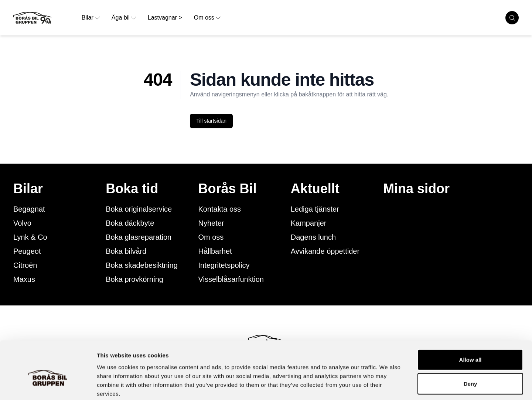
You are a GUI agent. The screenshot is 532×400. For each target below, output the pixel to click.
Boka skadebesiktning (142, 265)
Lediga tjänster (315, 209)
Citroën (25, 265)
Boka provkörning (134, 279)
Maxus (24, 279)
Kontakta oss (219, 209)
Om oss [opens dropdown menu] (207, 18)
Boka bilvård (126, 251)
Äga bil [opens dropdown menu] (124, 18)
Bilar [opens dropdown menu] (91, 18)
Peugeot (27, 251)
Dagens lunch (313, 237)
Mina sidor (416, 189)
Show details (388, 385)
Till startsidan (211, 121)
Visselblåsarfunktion (231, 279)
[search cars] (512, 18)
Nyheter (211, 223)
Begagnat (29, 209)
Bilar (28, 189)
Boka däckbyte (130, 223)
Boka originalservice (139, 209)
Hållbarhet (215, 251)
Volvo (22, 223)
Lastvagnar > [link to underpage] (165, 18)
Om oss (211, 237)
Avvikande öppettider (325, 251)
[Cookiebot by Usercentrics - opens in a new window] (48, 386)
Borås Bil (227, 189)
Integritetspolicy (224, 265)
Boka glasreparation (139, 237)
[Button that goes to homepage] (45, 18)
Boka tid (132, 189)
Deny (470, 346)
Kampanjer (309, 223)
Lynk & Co (30, 237)
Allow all (470, 322)
